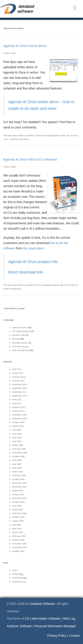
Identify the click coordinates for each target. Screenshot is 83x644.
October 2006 (18, 502)
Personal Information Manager (55, 626)
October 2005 (18, 517)
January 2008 (18, 479)
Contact (74, 636)
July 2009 (17, 430)
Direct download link (26, 272)
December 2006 (19, 498)
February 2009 (19, 449)
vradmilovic (24, 139)
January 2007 (18, 495)
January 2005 (18, 540)
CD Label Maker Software (43, 619)
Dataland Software (42, 604)
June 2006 (17, 506)
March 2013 (18, 373)
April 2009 (17, 441)
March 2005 (18, 532)
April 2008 (17, 468)
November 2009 (19, 419)
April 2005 (17, 529)
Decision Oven (19, 335)
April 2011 (17, 403)
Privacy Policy (57, 636)
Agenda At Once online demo (25, 46)
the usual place (33, 248)
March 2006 (18, 510)
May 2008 (17, 464)
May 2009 (17, 438)
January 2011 (18, 411)
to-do (73, 136)
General (16, 339)
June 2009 (17, 434)
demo (63, 136)
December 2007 (19, 483)
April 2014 (17, 369)
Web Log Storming (21, 350)
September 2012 (20, 388)
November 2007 (19, 487)
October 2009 (18, 422)
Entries (18, 574)
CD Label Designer (21, 331)
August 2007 (18, 491)
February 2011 (19, 407)
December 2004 (19, 544)
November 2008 (19, 453)
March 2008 (18, 472)
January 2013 (18, 381)
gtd (62, 285)
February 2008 (19, 475)
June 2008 (17, 460)
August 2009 (18, 426)
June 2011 (17, 400)
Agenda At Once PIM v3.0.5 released (30, 159)
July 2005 (17, 525)
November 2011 (19, 392)
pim (68, 136)
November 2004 (19, 547)
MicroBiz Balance (20, 343)
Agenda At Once (33, 136)
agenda (56, 136)
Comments (19, 578)
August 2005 (18, 521)
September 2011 (20, 396)
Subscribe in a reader (14, 308)
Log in (15, 570)
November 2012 (19, 384)
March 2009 (18, 445)
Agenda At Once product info (33, 262)
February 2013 (19, 377)
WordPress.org (19, 582)
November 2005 (19, 513)
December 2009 (19, 415)
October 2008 (18, 456)
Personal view (19, 347)
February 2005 (19, 536)
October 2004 (18, 551)
